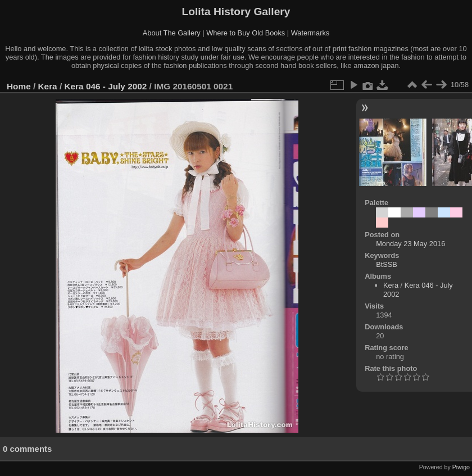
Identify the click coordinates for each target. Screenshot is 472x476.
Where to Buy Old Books (246, 33)
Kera (48, 86)
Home (19, 86)
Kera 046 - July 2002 (105, 86)
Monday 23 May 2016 (410, 244)
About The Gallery (172, 33)
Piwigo (461, 467)
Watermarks (310, 33)
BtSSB (387, 264)
